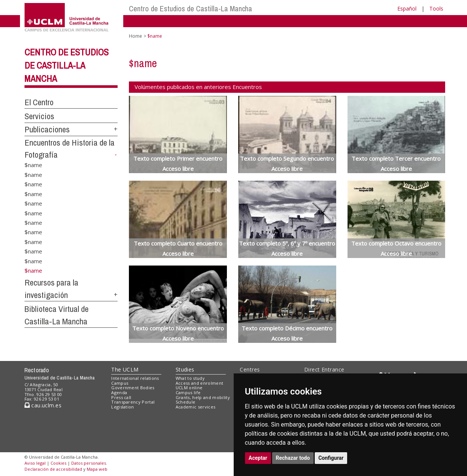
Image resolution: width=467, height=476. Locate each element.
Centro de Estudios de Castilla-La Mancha (191, 8)
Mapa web (97, 469)
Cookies (58, 463)
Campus (120, 383)
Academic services (196, 407)
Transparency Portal (133, 402)
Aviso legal (35, 463)
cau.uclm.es (43, 405)
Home (136, 36)
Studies (185, 369)
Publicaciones (47, 129)
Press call (121, 397)
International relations (135, 378)
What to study (190, 378)
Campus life (188, 392)
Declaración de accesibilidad (53, 469)
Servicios (39, 116)
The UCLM (125, 369)
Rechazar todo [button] (293, 458)
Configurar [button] (331, 458)
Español (407, 8)
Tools (436, 8)
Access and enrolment (200, 383)
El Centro (39, 102)
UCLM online (189, 388)
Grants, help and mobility (203, 397)
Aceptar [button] (258, 458)
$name (33, 165)
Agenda (119, 392)
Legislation (123, 407)
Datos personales (89, 463)
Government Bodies (133, 388)
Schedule (186, 402)
